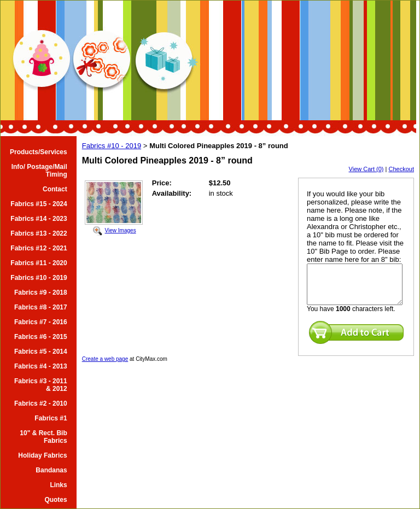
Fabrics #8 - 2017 (41, 307)
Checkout (401, 169)
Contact (55, 189)
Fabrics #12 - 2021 (39, 248)
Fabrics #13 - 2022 (39, 233)
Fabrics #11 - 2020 (39, 263)
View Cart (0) (366, 169)
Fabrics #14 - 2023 (39, 219)
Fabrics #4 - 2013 (41, 366)
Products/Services (39, 152)
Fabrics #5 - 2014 (41, 352)
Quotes (56, 500)
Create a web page (105, 359)
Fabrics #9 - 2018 (41, 292)
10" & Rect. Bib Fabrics (43, 437)
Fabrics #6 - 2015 (41, 337)
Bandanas (51, 470)
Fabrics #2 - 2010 (41, 403)
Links (58, 485)
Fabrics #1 (51, 418)
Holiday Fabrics (42, 455)
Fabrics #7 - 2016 (41, 322)
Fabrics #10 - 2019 (39, 278)
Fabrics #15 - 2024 (39, 204)
